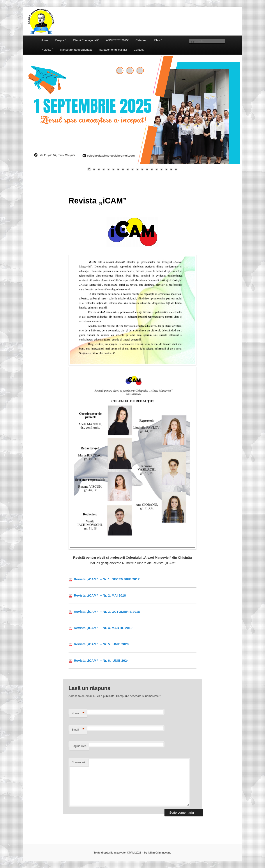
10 (132, 170)
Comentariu (79, 762)
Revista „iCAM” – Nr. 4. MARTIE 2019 (103, 628)
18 (171, 170)
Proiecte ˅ (47, 50)
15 (157, 170)
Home (45, 40)
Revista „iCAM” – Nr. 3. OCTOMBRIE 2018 (106, 612)
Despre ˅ (61, 40)
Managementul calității (113, 50)
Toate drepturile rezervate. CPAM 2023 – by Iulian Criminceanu (132, 853)
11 (137, 170)
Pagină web (79, 746)
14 (152, 170)
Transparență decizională (76, 50)
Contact (139, 50)
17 (166, 170)
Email (78, 730)
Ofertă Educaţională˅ (86, 40)
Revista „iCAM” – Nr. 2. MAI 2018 (99, 595)
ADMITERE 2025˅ (117, 40)
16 (161, 170)
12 (142, 170)
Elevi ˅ (158, 40)
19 (176, 170)
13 (147, 170)
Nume (78, 714)
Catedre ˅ (141, 40)
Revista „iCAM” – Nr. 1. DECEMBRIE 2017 (106, 579)
